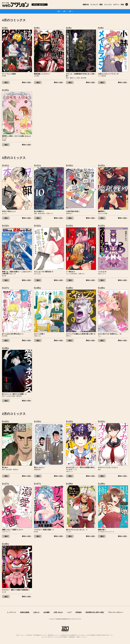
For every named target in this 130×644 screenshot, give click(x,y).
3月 (64, 11)
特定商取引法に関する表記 (95, 612)
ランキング (94, 5)
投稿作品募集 (25, 612)
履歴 (101, 5)
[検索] (127, 4)
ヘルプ (69, 612)
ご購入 (6, 83)
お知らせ (36, 612)
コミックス (108, 5)
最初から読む (27, 82)
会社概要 (47, 612)
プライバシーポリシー (116, 612)
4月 (58, 11)
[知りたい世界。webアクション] (15, 6)
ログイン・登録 (118, 5)
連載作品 (86, 5)
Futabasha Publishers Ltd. (63, 619)
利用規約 (79, 612)
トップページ (11, 612)
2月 (70, 11)
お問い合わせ (58, 612)
